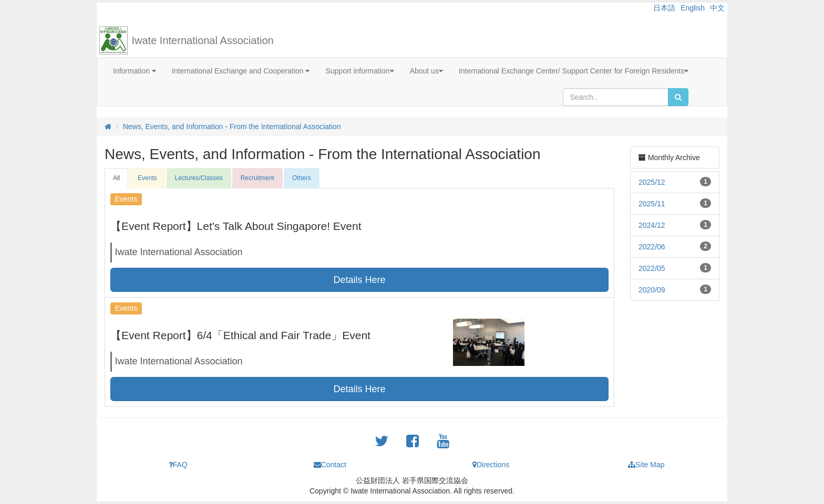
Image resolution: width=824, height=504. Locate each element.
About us (426, 71)
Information (135, 71)
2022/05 (652, 268)
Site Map (646, 465)
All (116, 178)
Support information (359, 71)
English (693, 8)
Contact (330, 465)
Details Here (359, 280)
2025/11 (652, 204)
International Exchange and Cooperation (241, 71)
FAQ (178, 465)
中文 (717, 8)
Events (147, 178)
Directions (491, 465)
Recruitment (257, 178)
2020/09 (652, 290)
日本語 (664, 8)
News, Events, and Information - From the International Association (232, 127)
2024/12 (652, 225)
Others (302, 178)
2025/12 (652, 182)
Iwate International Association (203, 40)
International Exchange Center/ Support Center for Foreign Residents (574, 71)
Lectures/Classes (199, 178)
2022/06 (652, 247)
